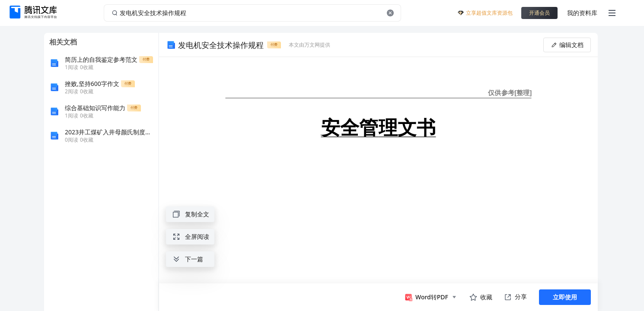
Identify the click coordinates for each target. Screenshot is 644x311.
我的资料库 (582, 13)
